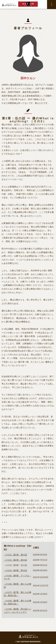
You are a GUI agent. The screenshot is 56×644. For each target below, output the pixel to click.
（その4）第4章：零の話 (15, 570)
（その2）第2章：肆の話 (15, 560)
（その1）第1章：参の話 (15, 555)
